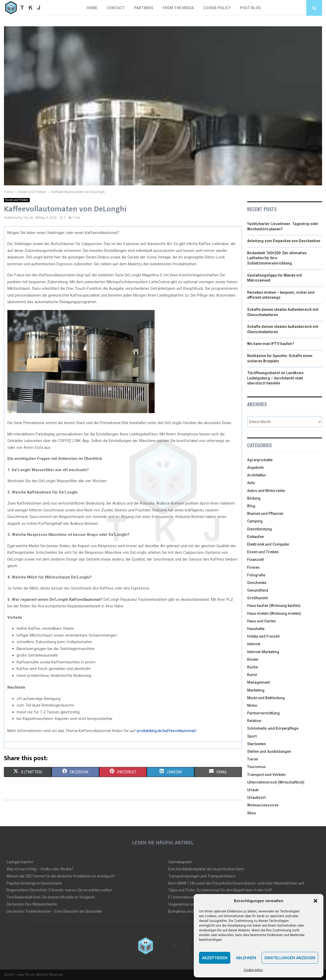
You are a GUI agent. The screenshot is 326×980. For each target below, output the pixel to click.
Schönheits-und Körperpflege (273, 728)
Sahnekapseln (180, 862)
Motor (252, 705)
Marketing (256, 690)
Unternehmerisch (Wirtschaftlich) (276, 782)
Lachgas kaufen (20, 862)
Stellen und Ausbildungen (269, 751)
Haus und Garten (261, 621)
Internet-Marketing (263, 652)
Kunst (252, 675)
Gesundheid (258, 590)
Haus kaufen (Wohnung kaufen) (274, 606)
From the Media (178, 8)
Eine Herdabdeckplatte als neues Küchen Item (206, 869)
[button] (315, 901)
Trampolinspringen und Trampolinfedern (202, 876)
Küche (253, 667)
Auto (251, 483)
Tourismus (256, 767)
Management (258, 682)
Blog (251, 506)
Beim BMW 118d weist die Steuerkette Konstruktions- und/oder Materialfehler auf (236, 883)
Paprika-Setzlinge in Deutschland (34, 883)
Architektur (257, 475)
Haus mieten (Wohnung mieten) (274, 613)
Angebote (255, 468)
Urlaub (253, 790)
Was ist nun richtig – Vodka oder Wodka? (40, 869)
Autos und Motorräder (266, 491)
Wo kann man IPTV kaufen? (271, 344)
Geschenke (257, 583)
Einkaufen (256, 537)
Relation (254, 721)
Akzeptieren (215, 958)
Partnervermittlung (263, 713)
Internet (254, 644)
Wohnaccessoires (263, 805)
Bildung (254, 498)
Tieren (253, 759)
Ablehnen (246, 958)
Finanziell (256, 560)
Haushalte (256, 629)
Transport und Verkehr (267, 775)
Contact (116, 8)
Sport (252, 736)
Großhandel (258, 598)
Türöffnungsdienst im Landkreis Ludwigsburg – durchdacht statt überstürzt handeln (275, 378)
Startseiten (256, 744)
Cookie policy (253, 970)
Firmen (253, 567)
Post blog (250, 8)
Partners (144, 8)
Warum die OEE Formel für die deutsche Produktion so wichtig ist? (61, 876)
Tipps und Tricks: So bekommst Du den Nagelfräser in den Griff (220, 890)
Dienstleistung (259, 529)
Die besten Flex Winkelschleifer (32, 904)
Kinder (253, 659)
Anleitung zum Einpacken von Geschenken (284, 241)
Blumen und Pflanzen (265, 514)
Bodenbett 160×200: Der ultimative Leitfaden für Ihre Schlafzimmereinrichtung (277, 258)
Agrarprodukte (260, 460)
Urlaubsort (256, 798)
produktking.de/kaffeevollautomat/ (167, 731)
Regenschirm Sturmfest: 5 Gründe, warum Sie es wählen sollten (59, 890)
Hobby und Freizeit (263, 636)
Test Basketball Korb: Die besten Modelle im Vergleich (51, 897)
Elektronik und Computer (268, 544)
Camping (255, 521)
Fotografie (256, 575)
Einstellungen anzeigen (290, 958)
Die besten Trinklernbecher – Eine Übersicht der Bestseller (54, 911)
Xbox (251, 813)
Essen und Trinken (17, 200)
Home (92, 8)
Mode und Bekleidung (266, 698)
